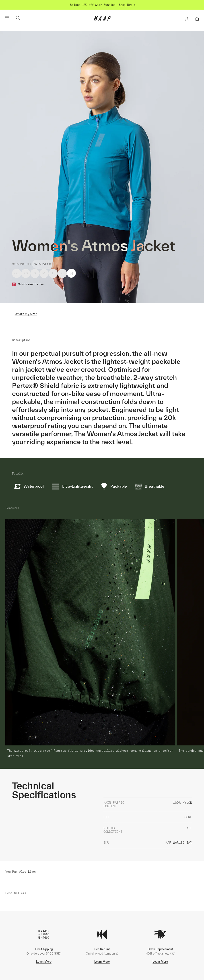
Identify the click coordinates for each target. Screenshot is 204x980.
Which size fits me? (31, 284)
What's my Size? (26, 314)
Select (85, 273)
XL (62, 273)
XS (26, 273)
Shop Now (126, 5)
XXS (17, 273)
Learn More (44, 926)
